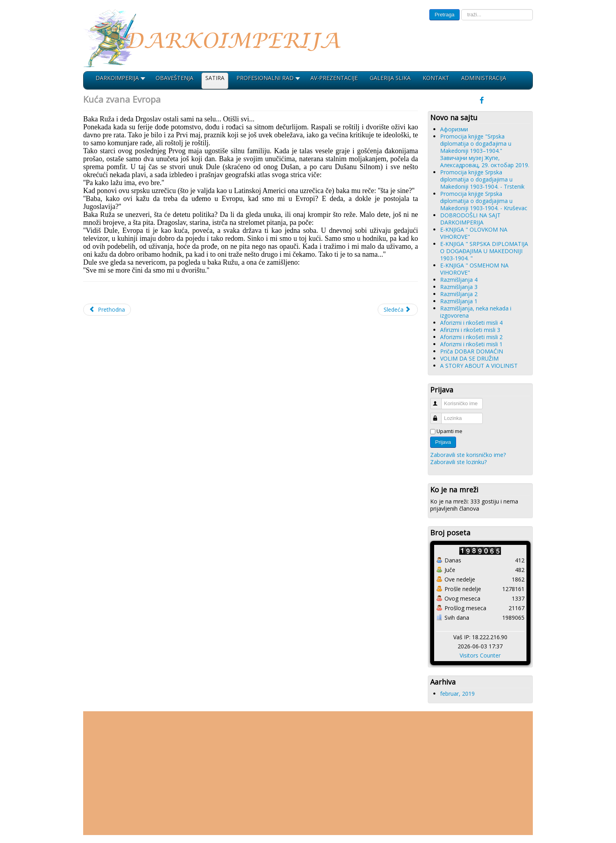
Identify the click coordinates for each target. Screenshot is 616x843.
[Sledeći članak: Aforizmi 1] (398, 310)
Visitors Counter (480, 655)
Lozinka (440, 415)
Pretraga (444, 15)
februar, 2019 (457, 694)
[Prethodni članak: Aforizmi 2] (107, 310)
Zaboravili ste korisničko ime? (468, 455)
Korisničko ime (440, 400)
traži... (460, 9)
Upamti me (449, 431)
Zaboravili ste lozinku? (458, 462)
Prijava (443, 442)
